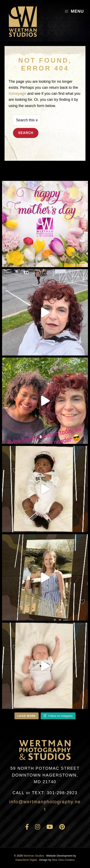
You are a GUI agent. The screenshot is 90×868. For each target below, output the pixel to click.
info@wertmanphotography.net (45, 805)
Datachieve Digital (26, 860)
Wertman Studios (34, 856)
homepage (17, 94)
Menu (74, 11)
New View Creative (63, 860)
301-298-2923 (45, 793)
